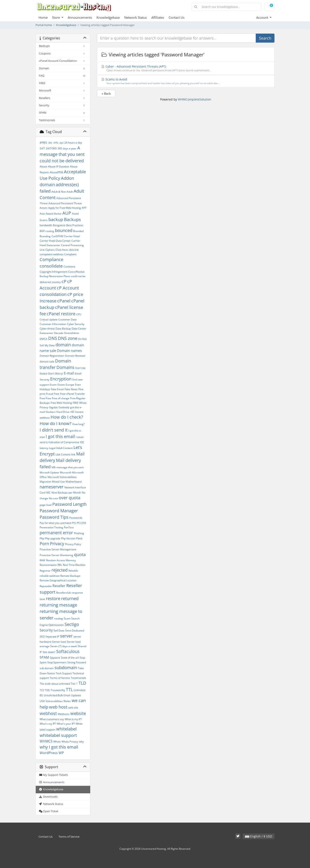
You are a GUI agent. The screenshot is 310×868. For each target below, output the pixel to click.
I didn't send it (54, 430)
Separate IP (52, 637)
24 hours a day (73, 143)
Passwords (76, 518)
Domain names (69, 351)
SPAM (44, 657)
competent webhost (51, 254)
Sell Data (59, 630)
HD (72, 412)
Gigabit (53, 407)
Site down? (49, 652)
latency (44, 448)
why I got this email (59, 747)
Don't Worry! (56, 374)
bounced (64, 230)
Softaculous (68, 651)
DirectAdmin (72, 333)
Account (263, 17)
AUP (67, 213)
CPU (79, 314)
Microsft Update (49, 473)
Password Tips (54, 517)
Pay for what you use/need (55, 523)
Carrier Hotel (72, 236)
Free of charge (61, 398)
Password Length (69, 504)
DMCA (43, 339)
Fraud (50, 394)
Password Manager (59, 511)
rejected (60, 570)
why (81, 742)
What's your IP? (66, 724)
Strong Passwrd (77, 662)
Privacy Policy (73, 544)
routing (59, 618)
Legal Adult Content (61, 448)
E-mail (69, 373)
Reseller (59, 586)
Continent (69, 267)
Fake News (71, 389)
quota (80, 555)
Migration (45, 482)
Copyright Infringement (53, 272)
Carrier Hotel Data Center (55, 241)
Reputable (46, 586)
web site (73, 708)
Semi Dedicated (75, 630)
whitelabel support (58, 735)
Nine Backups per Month (66, 493)
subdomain (66, 668)
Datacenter (46, 333)
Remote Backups (70, 576)
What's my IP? (48, 724)
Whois (57, 742)
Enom (53, 385)
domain (63, 345)
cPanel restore (61, 314)
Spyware (55, 658)
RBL (60, 565)
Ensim (61, 385)
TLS (42, 690)
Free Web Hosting (61, 403)
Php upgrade (53, 538)
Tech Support (64, 673)
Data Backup (63, 329)
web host (58, 707)
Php (42, 538)
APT (84, 208)
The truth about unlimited (55, 684)
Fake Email (57, 389)
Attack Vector (54, 214)
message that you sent (70, 467)
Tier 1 (74, 684)
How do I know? (56, 423)
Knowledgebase (108, 17)
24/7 (42, 148)
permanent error (56, 533)
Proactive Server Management (58, 549)
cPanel (64, 301)
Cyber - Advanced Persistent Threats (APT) (186, 68)
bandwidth (46, 225)
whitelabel (66, 729)
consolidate (51, 266)
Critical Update (49, 320)
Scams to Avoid (186, 81)
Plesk (79, 538)
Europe (70, 385)
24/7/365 (51, 148)
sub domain (47, 668)
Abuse (43, 166)
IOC (82, 442)
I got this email (60, 436)
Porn (44, 544)
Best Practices (75, 225)
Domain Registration (52, 356)
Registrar (45, 571)
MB (53, 467)
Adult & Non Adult (62, 192)
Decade (59, 333)
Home (43, 17)
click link (74, 250)
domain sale (47, 361)
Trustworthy (58, 690)
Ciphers (50, 250)
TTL (69, 689)
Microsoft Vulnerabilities (62, 477)
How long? (78, 424)
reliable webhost (50, 576)
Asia (42, 214)
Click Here (62, 250)
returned (70, 598)
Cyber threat (47, 329)
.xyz (61, 143)
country (56, 282)
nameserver (52, 487)
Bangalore (59, 225)
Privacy (57, 544)
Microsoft (66, 473)
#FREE (43, 143)
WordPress (49, 753)
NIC (48, 493)
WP (61, 753)
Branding (45, 236)
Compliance (51, 259)
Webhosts (64, 714)
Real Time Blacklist (74, 565)
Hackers (51, 412)
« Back (106, 94)
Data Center (79, 329)
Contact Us (177, 17)
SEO (42, 637)
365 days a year (67, 148)
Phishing (79, 533)
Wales (67, 701)
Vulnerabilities (54, 701)
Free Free (45, 398)
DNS (53, 338)
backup (56, 219)
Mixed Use (58, 482)
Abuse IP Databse (59, 166)
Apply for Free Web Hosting (65, 208)
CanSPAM (57, 236)
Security (46, 630)
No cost (53, 498)
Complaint (70, 254)
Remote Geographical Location (58, 580)
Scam (67, 618)
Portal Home (44, 25)
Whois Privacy (70, 742)
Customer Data (67, 320)
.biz (50, 143)
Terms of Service (60, 678)
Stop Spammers (57, 662)
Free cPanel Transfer (73, 394)
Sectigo (72, 624)
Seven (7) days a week (64, 646)
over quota (70, 498)
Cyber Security (76, 324)
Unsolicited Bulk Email (57, 695)
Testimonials (78, 678)
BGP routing (47, 231)
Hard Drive (63, 412)
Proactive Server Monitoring (56, 555)
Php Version (68, 538)
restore (53, 598)
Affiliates (158, 17)
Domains (65, 367)
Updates (76, 695)
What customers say (52, 719)
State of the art (70, 658)
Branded (78, 231)
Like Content (63, 454)
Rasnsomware (48, 565)
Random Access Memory (61, 560)
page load (46, 505)
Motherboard (74, 482)
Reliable (73, 571)
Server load (59, 642)
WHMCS (46, 741)
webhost (48, 713)
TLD (82, 683)
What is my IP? (73, 719)
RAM (42, 560)
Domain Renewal (75, 356)
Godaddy (64, 407)
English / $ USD (259, 836)
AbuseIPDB (56, 172)
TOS (47, 690)
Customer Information (53, 324)
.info (56, 143)
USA (42, 701)
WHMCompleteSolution (195, 99)
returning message (58, 605)
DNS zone (68, 338)
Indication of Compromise (64, 442)
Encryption (61, 379)
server (66, 636)
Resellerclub (64, 593)
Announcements (80, 17)
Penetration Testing (51, 527)
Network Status (136, 17)
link (73, 454)
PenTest (69, 527)
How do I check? (67, 417)
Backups (72, 219)
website (78, 713)
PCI (74, 523)
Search (265, 38)
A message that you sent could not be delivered (62, 154)
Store (56, 17)
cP (64, 281)
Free (57, 394)
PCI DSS (82, 523)
